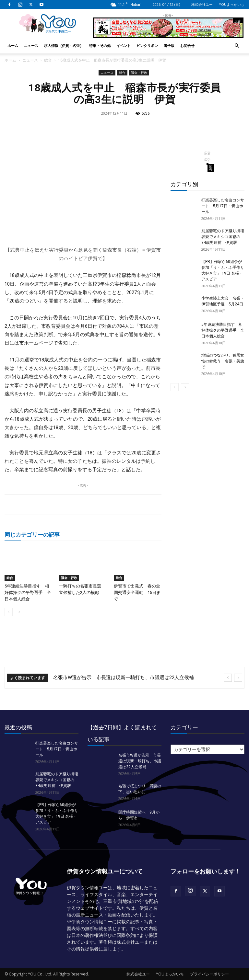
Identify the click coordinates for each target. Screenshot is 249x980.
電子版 (169, 46)
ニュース (31, 46)
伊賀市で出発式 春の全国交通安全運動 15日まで (137, 593)
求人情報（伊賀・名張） (64, 46)
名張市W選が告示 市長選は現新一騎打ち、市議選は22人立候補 (124, 678)
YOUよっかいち (232, 4)
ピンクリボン (147, 46)
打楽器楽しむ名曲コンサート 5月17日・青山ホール (223, 206)
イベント (124, 46)
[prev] (228, 678)
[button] (237, 46)
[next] (238, 678)
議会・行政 (139, 73)
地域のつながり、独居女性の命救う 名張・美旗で (223, 361)
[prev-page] (9, 612)
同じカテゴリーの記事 (32, 535)
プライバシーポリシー (209, 974)
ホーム (13, 46)
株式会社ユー (202, 4)
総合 (48, 60)
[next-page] (19, 612)
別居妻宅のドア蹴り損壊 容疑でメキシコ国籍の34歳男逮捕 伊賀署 (225, 237)
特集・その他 (100, 46)
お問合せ (187, 46)
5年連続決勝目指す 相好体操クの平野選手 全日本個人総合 (28, 593)
